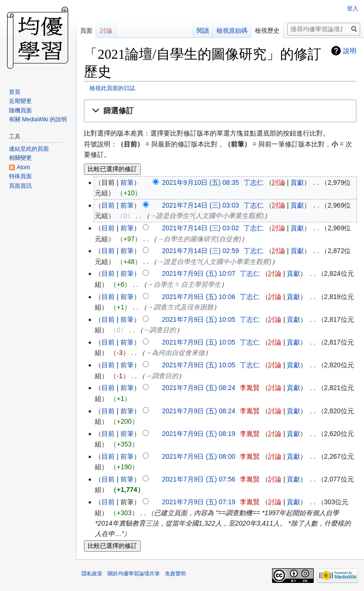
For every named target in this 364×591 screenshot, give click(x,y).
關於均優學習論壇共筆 (134, 573)
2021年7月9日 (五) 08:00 (199, 456)
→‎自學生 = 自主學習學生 (184, 284)
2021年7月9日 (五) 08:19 (199, 434)
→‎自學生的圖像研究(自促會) (199, 239)
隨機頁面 (20, 110)
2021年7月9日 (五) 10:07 (199, 273)
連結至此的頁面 (29, 149)
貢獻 (297, 182)
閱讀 (203, 31)
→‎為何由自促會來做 (175, 353)
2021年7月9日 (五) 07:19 (199, 502)
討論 (279, 182)
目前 (108, 205)
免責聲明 (175, 573)
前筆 (127, 182)
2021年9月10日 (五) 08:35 (201, 182)
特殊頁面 (20, 176)
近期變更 (20, 101)
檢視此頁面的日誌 (112, 88)
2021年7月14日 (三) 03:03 (201, 205)
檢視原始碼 (232, 31)
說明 (350, 51)
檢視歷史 (267, 31)
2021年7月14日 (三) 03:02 (201, 228)
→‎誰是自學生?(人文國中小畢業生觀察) (207, 216)
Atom (23, 167)
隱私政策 (92, 573)
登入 (353, 9)
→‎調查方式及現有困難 (180, 307)
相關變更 (20, 158)
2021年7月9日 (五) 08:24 (199, 388)
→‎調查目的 (160, 330)
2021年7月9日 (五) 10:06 (199, 297)
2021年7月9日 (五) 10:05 (199, 319)
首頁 (15, 92)
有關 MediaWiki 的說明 (38, 119)
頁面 (86, 31)
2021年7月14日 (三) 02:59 (201, 251)
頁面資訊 (20, 186)
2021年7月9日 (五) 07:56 (199, 479)
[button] (220, 111)
